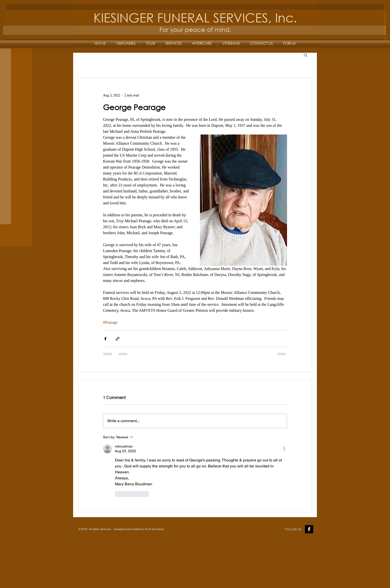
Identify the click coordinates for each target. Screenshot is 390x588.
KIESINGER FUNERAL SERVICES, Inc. (195, 17)
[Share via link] (118, 339)
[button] (306, 55)
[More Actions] (284, 449)
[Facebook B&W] (309, 529)
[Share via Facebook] (105, 339)
